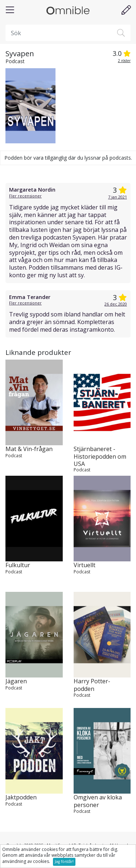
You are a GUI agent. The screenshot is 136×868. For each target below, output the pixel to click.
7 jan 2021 (118, 197)
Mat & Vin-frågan (29, 449)
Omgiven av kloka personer (98, 801)
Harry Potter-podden (92, 685)
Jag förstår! (64, 861)
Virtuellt (85, 565)
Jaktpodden (21, 797)
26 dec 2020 (116, 304)
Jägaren (16, 681)
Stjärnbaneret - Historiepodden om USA (100, 456)
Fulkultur (18, 565)
